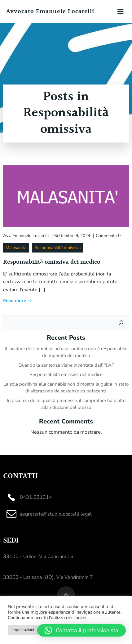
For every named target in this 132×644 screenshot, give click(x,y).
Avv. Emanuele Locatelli (26, 236)
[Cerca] (121, 323)
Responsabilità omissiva (57, 248)
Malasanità (16, 248)
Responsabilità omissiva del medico (66, 374)
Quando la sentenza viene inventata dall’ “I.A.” (66, 365)
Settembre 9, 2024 (72, 236)
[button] (81, 630)
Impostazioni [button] (23, 630)
